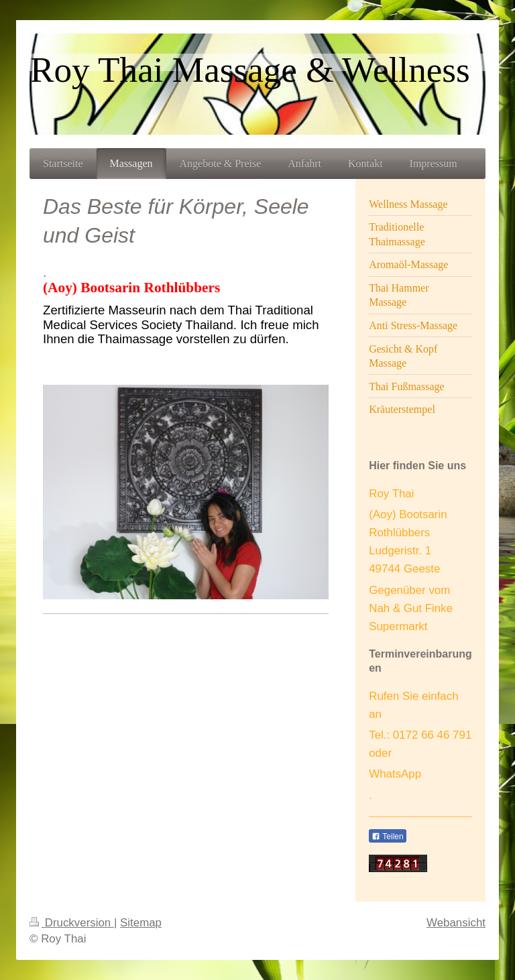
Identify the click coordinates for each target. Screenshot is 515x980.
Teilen (387, 837)
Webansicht (456, 923)
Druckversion (72, 923)
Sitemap (141, 923)
